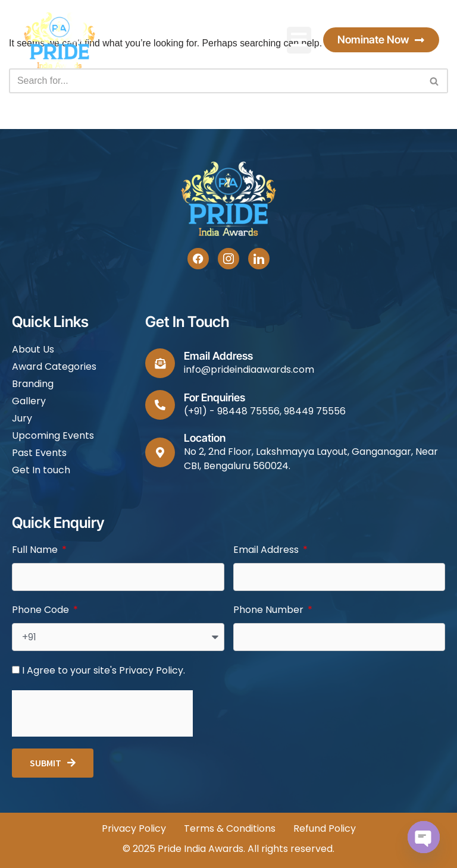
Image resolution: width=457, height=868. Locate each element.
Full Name (36, 550)
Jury (22, 418)
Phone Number (270, 610)
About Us (33, 349)
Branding (33, 384)
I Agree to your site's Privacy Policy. (104, 670)
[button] (299, 40)
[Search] (215, 81)
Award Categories (54, 367)
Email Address (267, 550)
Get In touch (41, 470)
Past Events (39, 453)
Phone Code (42, 610)
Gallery (29, 401)
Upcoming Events (53, 435)
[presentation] (102, 713)
